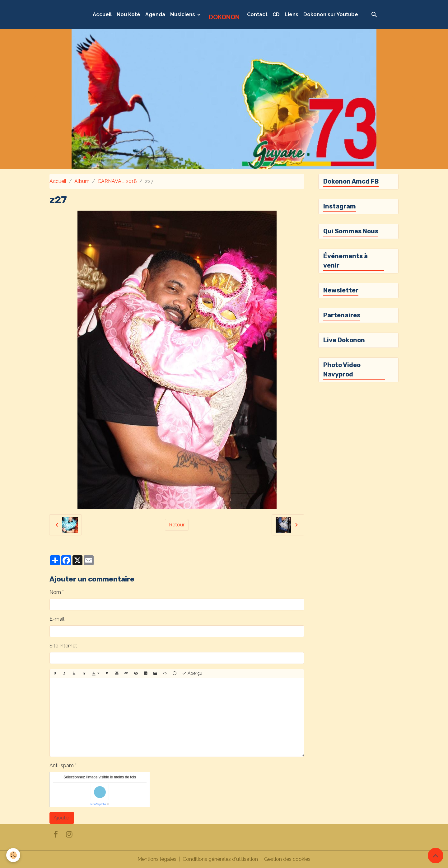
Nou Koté (128, 14)
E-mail (57, 619)
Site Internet (63, 646)
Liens (292, 14)
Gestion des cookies (287, 859)
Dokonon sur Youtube (331, 14)
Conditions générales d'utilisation (220, 859)
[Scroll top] (436, 856)
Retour (177, 525)
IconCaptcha (98, 804)
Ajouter (62, 818)
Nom (55, 592)
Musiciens (183, 14)
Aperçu (192, 674)
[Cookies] (13, 855)
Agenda (155, 14)
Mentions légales (157, 859)
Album (82, 181)
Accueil (102, 14)
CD (276, 14)
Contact (257, 14)
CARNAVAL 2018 (117, 181)
